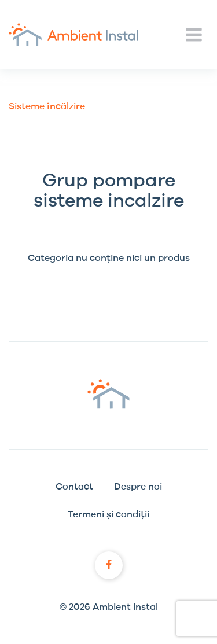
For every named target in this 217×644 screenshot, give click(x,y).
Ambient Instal (73, 35)
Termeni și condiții (108, 514)
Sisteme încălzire (47, 106)
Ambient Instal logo (108, 394)
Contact (74, 487)
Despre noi (138, 487)
